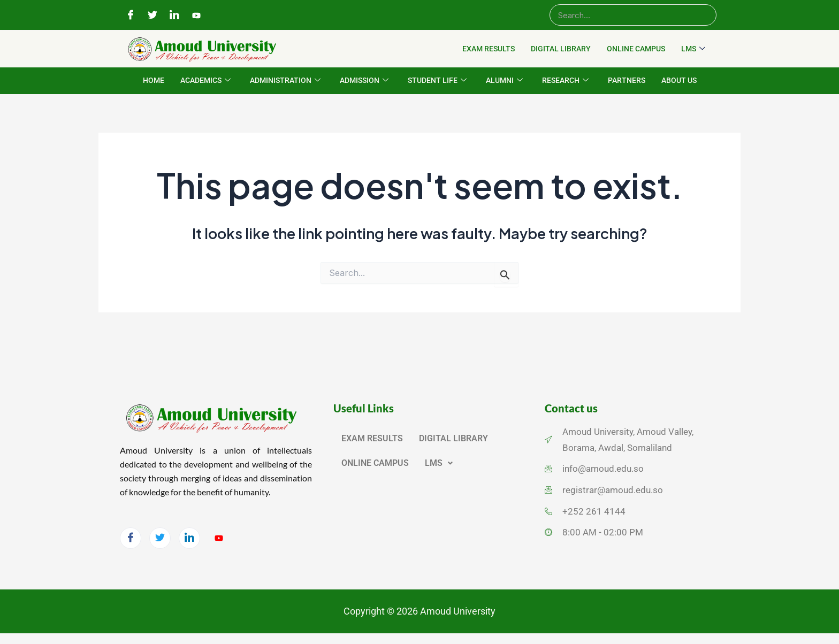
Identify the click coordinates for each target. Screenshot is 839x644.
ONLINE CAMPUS (636, 49)
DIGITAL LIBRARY (561, 49)
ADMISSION (364, 81)
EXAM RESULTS (489, 49)
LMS (693, 49)
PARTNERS (627, 80)
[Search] (633, 15)
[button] (439, 463)
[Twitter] (152, 16)
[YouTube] (196, 16)
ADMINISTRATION (285, 81)
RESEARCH (565, 81)
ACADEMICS (205, 81)
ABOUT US (679, 80)
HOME (154, 80)
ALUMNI (504, 81)
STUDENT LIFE (437, 81)
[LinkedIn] (174, 16)
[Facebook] (131, 16)
